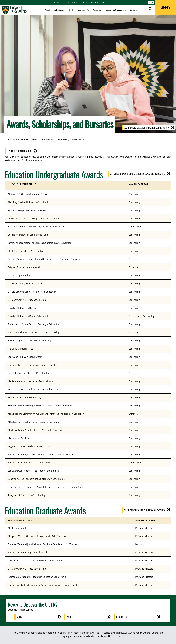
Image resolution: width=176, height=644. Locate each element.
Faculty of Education (32, 140)
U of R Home (11, 140)
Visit (69, 617)
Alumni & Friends (90, 2)
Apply (19, 617)
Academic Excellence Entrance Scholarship (147, 128)
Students (56, 2)
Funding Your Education (24, 151)
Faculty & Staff (71, 2)
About (48, 10)
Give (104, 2)
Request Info (123, 617)
